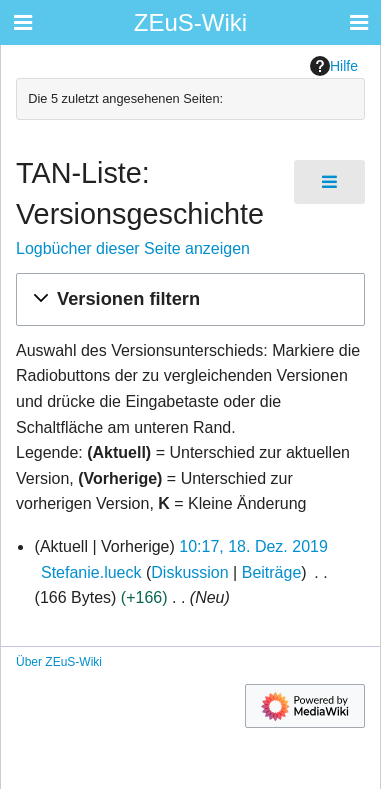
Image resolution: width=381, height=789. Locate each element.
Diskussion (189, 572)
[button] (190, 299)
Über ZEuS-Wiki (59, 662)
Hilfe (334, 66)
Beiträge (272, 572)
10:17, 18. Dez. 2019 (253, 546)
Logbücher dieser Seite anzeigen (133, 248)
